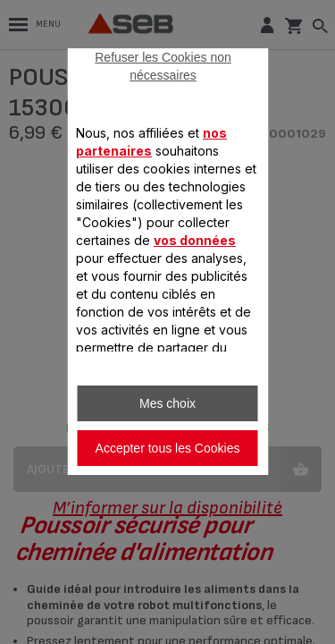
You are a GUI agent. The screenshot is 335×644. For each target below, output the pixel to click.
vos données (195, 240)
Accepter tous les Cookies (168, 448)
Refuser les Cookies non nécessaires (163, 66)
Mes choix (167, 403)
